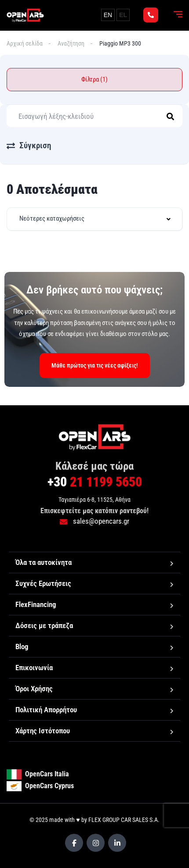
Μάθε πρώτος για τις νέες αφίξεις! (95, 365)
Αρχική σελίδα (25, 43)
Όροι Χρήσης (34, 689)
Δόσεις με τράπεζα (44, 625)
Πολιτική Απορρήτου (46, 710)
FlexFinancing (36, 604)
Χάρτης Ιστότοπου (43, 731)
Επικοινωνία (34, 668)
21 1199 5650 (95, 482)
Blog (22, 647)
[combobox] (94, 219)
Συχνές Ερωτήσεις (43, 583)
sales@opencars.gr (94, 521)
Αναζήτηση (71, 43)
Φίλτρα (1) (94, 79)
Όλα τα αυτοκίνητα (44, 562)
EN (108, 15)
